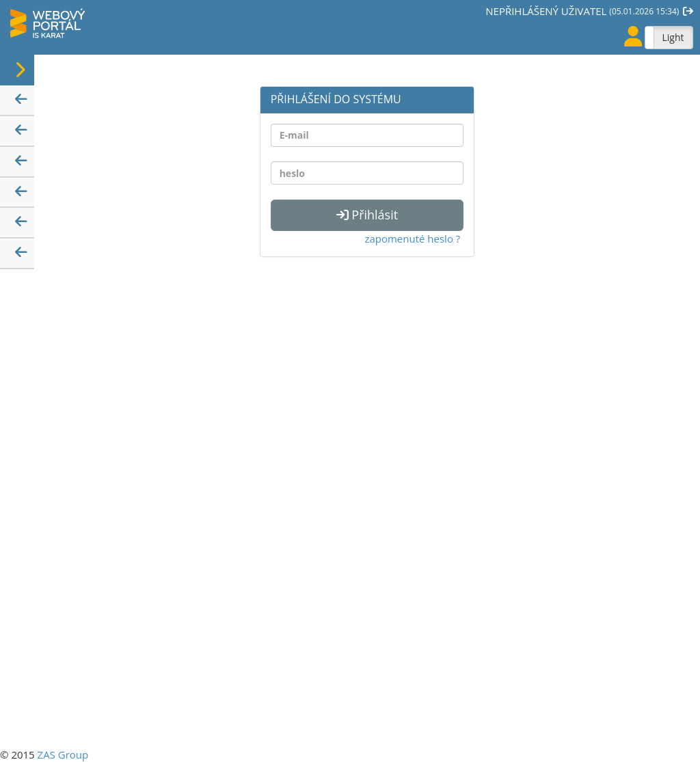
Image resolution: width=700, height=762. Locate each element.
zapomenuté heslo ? (412, 239)
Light (673, 37)
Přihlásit (367, 215)
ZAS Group (63, 754)
